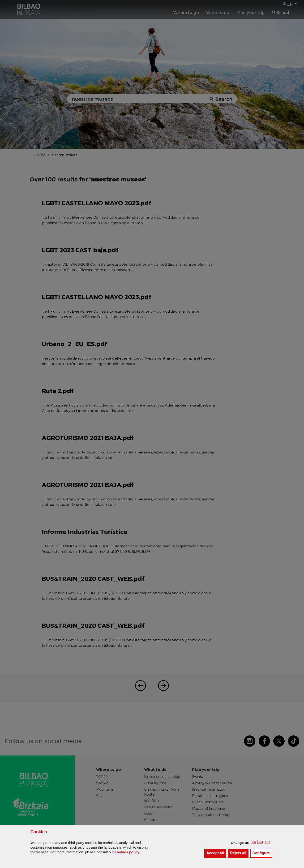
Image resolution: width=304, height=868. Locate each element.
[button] (254, 842)
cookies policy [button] (127, 852)
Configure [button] (262, 853)
